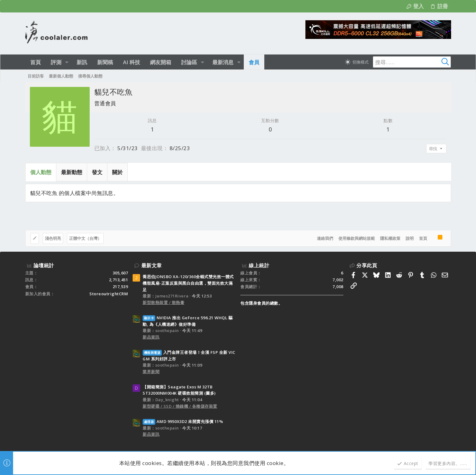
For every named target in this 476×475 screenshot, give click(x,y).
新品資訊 (151, 337)
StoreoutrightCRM (109, 294)
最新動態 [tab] (72, 172)
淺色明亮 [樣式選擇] (53, 238)
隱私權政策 (390, 238)
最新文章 (152, 265)
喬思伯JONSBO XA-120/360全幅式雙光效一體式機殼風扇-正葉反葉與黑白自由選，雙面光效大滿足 (188, 283)
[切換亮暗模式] (357, 62)
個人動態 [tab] (41, 172)
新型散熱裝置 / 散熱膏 (163, 302)
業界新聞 (151, 372)
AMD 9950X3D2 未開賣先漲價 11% (183, 421)
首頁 (423, 238)
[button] (67, 62)
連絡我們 (325, 238)
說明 (410, 238)
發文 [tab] (97, 172)
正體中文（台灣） (85, 238)
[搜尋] (412, 62)
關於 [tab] (117, 172)
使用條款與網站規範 (357, 238)
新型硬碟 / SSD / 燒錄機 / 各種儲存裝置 (180, 406)
